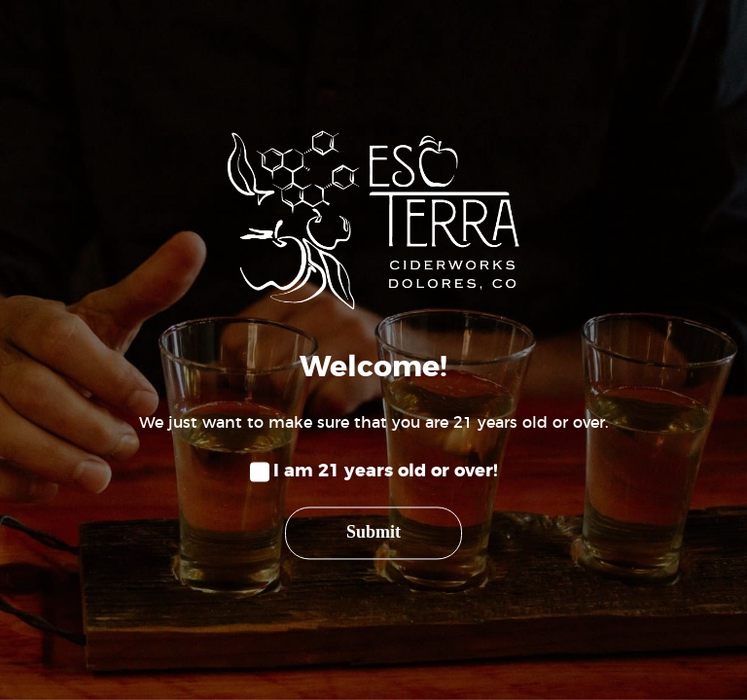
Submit (373, 533)
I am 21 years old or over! (386, 472)
